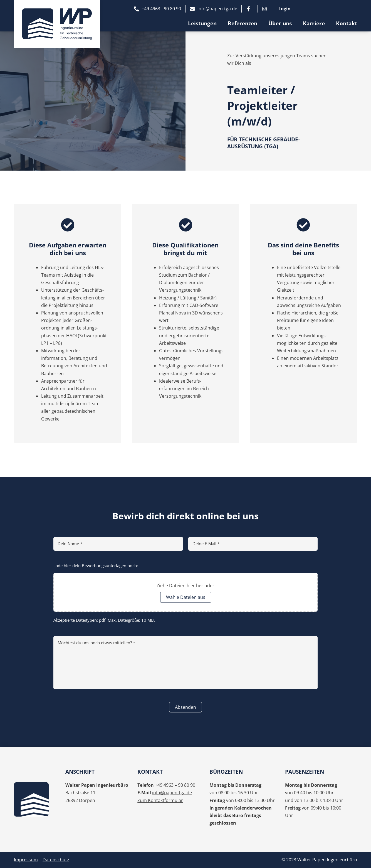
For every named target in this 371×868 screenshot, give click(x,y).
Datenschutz (56, 860)
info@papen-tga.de (172, 793)
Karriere (314, 23)
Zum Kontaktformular (160, 800)
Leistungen (202, 23)
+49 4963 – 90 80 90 (175, 785)
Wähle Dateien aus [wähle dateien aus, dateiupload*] (186, 597)
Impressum (26, 860)
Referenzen (243, 23)
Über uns (280, 23)
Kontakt (347, 23)
